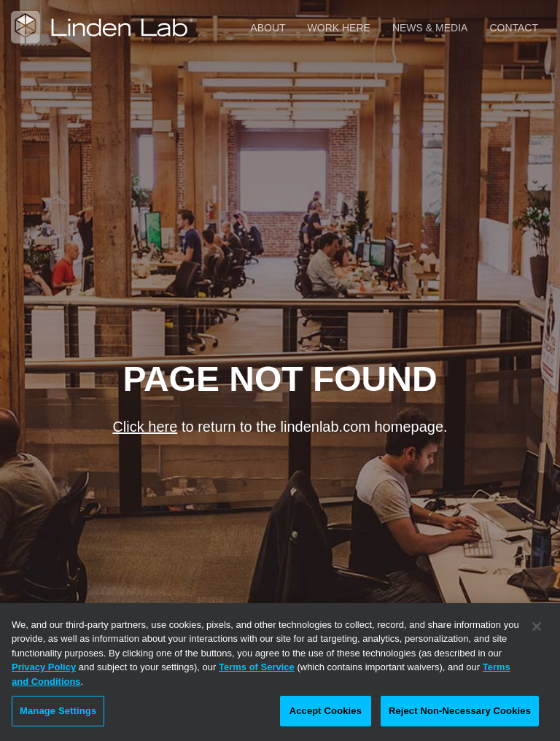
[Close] (537, 626)
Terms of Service (257, 667)
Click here (145, 427)
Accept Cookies (326, 711)
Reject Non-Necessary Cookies (460, 711)
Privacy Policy (44, 667)
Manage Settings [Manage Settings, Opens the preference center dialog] (58, 711)
